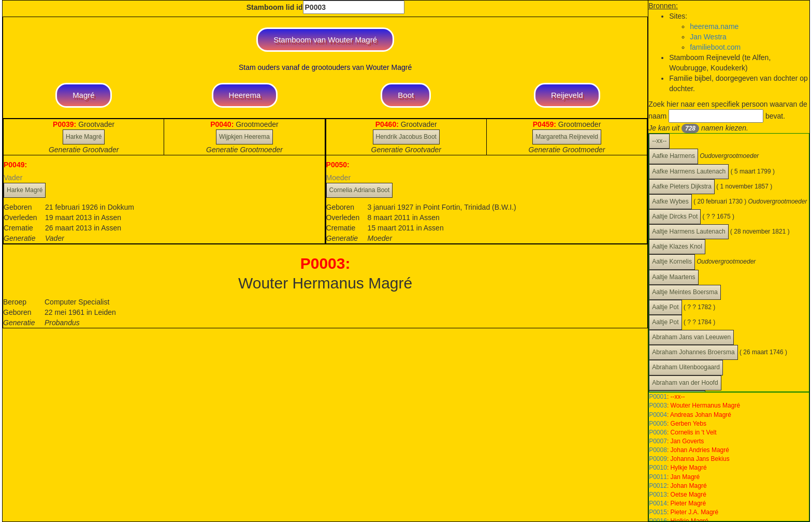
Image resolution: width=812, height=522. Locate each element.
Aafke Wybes (670, 201)
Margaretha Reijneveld (567, 137)
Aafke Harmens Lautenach (689, 171)
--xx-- (659, 141)
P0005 (658, 424)
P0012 (658, 486)
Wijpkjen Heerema (244, 137)
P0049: (15, 165)
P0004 (658, 415)
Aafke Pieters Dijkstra (682, 186)
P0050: (338, 165)
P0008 (658, 450)
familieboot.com (715, 47)
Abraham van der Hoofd (685, 383)
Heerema (245, 95)
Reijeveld (567, 95)
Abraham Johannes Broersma (693, 352)
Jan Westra (708, 37)
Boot (406, 95)
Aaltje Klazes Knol (677, 247)
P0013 (658, 495)
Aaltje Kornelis (672, 262)
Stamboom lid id (325, 7)
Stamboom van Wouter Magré (325, 40)
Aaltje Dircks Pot (675, 216)
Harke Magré (84, 137)
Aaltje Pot (665, 307)
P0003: (325, 263)
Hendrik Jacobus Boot (406, 137)
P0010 (658, 468)
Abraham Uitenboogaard (686, 367)
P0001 (658, 397)
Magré (84, 95)
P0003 (658, 405)
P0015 (658, 512)
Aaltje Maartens (673, 277)
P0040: (223, 124)
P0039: (66, 124)
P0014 (658, 503)
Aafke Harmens (673, 156)
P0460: (388, 124)
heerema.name (714, 26)
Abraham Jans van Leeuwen (691, 337)
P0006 (658, 432)
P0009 (658, 459)
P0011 (658, 477)
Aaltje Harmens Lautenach (688, 231)
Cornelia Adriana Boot (360, 190)
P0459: (546, 124)
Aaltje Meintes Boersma (685, 292)
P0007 (658, 441)
